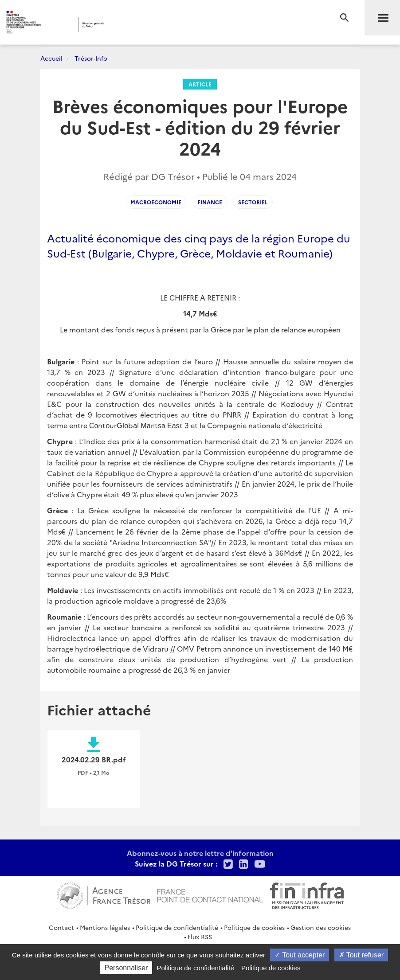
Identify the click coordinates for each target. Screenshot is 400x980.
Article (200, 84)
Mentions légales (105, 927)
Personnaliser (126, 968)
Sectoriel (253, 202)
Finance (210, 202)
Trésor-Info (91, 58)
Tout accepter (300, 955)
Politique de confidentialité (177, 927)
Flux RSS (200, 937)
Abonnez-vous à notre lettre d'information (200, 853)
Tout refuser (361, 955)
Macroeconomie (156, 202)
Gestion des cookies (321, 927)
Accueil (51, 58)
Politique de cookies (254, 927)
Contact (61, 927)
